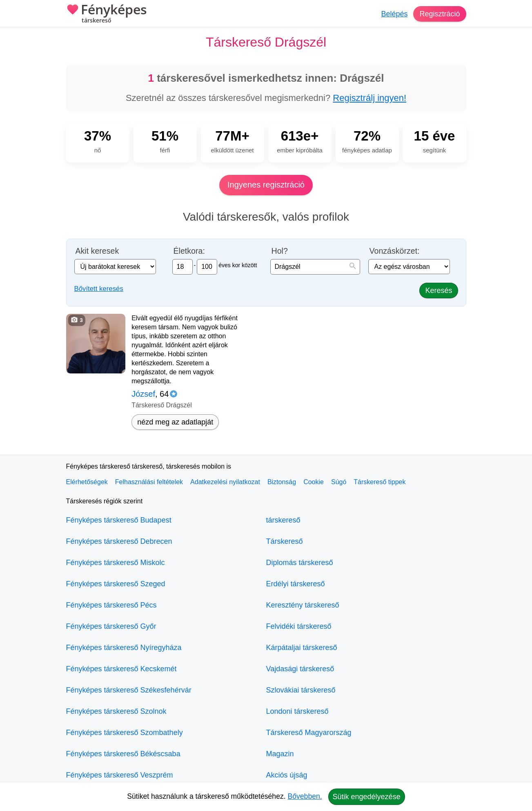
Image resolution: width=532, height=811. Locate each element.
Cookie (314, 482)
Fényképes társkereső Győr (111, 626)
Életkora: (189, 251)
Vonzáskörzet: (395, 251)
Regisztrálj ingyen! (370, 98)
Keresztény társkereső (303, 605)
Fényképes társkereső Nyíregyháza (124, 648)
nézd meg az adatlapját (175, 422)
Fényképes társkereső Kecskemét (121, 669)
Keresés (439, 290)
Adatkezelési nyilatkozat (225, 482)
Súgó (339, 482)
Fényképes (107, 14)
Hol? (280, 251)
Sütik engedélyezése (367, 797)
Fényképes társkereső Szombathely (125, 733)
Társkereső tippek (380, 482)
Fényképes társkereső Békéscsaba (123, 754)
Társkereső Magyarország (309, 733)
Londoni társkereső (297, 711)
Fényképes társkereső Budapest (119, 520)
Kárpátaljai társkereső (302, 648)
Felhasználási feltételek (149, 482)
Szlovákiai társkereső (301, 690)
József (143, 394)
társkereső (283, 520)
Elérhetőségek (87, 482)
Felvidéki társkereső (299, 626)
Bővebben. (305, 796)
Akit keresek (97, 251)
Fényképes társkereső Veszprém (120, 775)
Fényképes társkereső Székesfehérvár (129, 690)
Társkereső (285, 541)
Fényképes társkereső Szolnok (116, 711)
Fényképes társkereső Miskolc (116, 563)
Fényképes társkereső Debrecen (119, 541)
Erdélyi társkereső (296, 584)
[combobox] (315, 267)
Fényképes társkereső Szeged (116, 584)
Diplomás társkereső (300, 563)
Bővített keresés (99, 289)
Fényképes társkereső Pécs (111, 605)
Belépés (394, 14)
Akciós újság (287, 775)
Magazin (280, 754)
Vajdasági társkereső (300, 669)
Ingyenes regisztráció (266, 185)
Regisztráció (440, 14)
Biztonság (282, 482)
